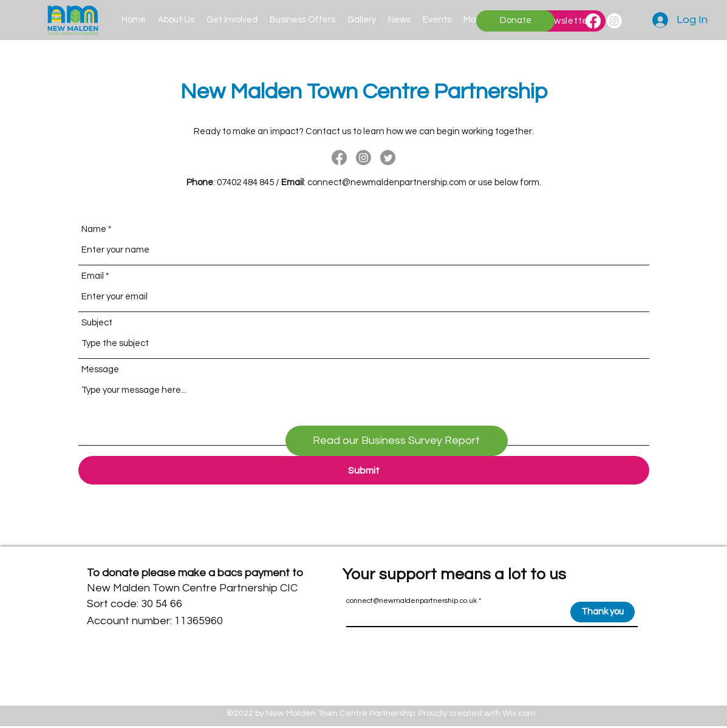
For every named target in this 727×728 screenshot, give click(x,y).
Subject (97, 323)
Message (100, 369)
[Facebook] (593, 21)
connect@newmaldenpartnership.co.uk (411, 601)
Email (93, 276)
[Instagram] (614, 21)
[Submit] (364, 470)
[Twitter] (388, 158)
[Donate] (515, 21)
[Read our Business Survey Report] (397, 441)
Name (94, 229)
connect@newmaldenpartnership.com (387, 182)
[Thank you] (602, 612)
